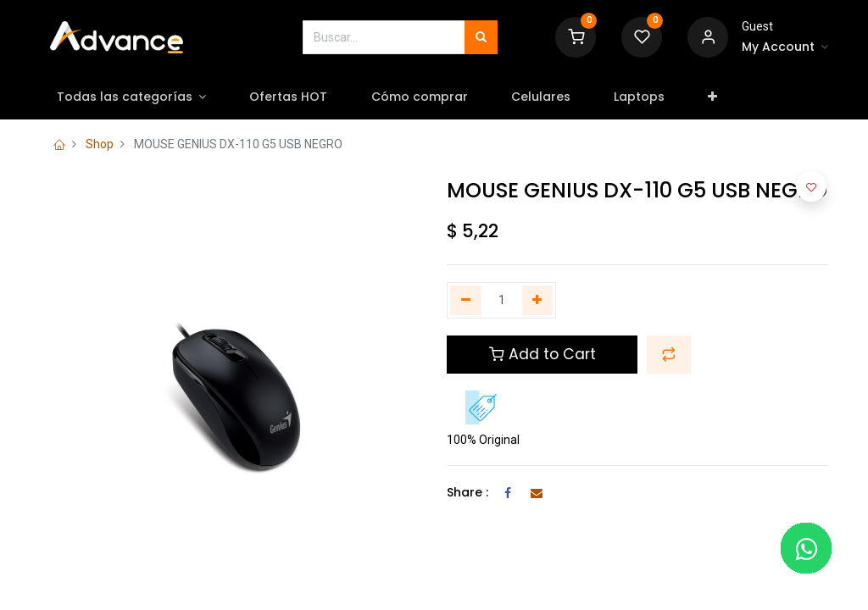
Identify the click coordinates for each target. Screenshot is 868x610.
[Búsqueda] (481, 37)
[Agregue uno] (538, 301)
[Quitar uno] (466, 301)
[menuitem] (294, 97)
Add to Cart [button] (542, 354)
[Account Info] (785, 47)
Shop (100, 144)
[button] (718, 97)
